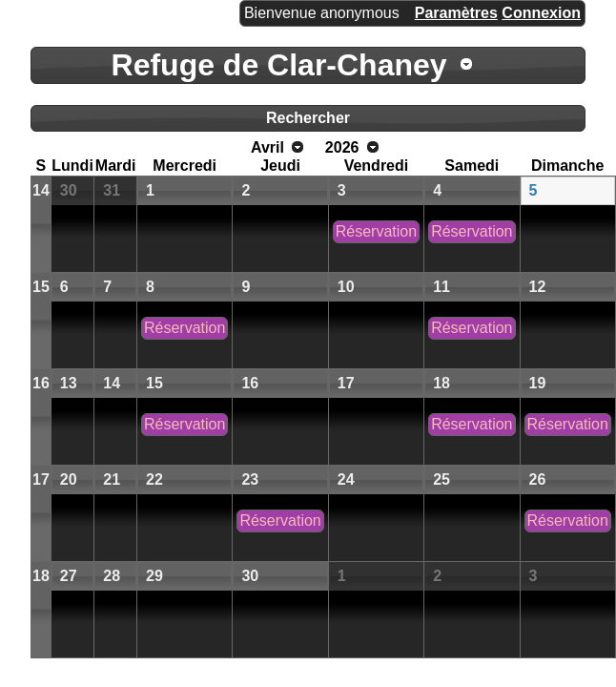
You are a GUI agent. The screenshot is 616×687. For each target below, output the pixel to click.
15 (41, 287)
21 (112, 479)
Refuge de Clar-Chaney (279, 65)
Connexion (541, 13)
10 (346, 287)
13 (69, 383)
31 (112, 190)
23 (250, 479)
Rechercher (308, 118)
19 (538, 383)
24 (346, 479)
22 (154, 479)
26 (538, 479)
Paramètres (456, 13)
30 (69, 190)
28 (112, 576)
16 (41, 383)
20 (69, 479)
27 (69, 576)
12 (538, 287)
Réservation (376, 231)
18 (441, 383)
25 (441, 479)
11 (441, 287)
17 (346, 383)
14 (41, 190)
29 (154, 576)
